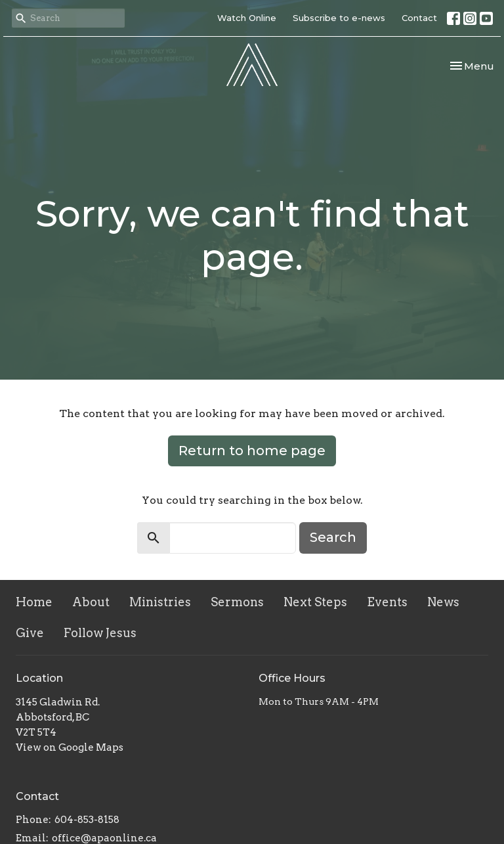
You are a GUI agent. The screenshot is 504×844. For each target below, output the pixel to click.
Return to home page (252, 451)
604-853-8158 (87, 820)
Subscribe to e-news (339, 18)
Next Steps (315, 602)
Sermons (237, 602)
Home (34, 602)
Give (30, 633)
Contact (419, 18)
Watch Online (247, 18)
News (443, 602)
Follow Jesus (100, 633)
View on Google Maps (70, 747)
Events (387, 602)
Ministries (160, 602)
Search (333, 537)
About (91, 602)
